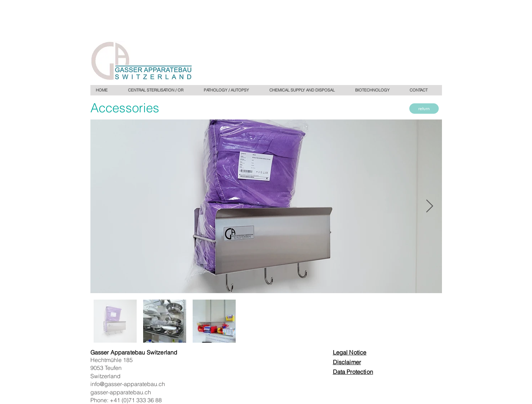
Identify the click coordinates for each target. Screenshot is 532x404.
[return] (424, 109)
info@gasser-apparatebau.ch (128, 384)
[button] (231, 90)
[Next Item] (430, 206)
